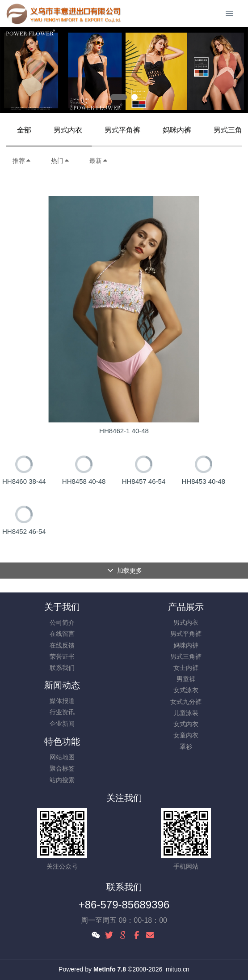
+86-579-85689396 (124, 905)
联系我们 (62, 668)
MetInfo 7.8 (110, 969)
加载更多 (125, 571)
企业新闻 (62, 724)
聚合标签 (62, 768)
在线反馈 (62, 645)
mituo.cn (178, 969)
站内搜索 (62, 780)
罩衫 (186, 746)
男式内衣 (68, 130)
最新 (99, 161)
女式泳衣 (186, 690)
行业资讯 (62, 712)
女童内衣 (186, 735)
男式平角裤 (122, 130)
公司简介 (62, 622)
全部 (24, 130)
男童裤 (186, 679)
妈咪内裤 (177, 130)
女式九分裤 (186, 702)
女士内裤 (186, 668)
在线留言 (62, 634)
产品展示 (186, 607)
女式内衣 (186, 724)
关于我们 (62, 607)
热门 (60, 161)
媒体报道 (62, 701)
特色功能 (62, 741)
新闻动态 (62, 685)
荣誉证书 (62, 656)
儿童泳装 (186, 713)
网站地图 (62, 757)
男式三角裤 (186, 656)
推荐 (22, 161)
